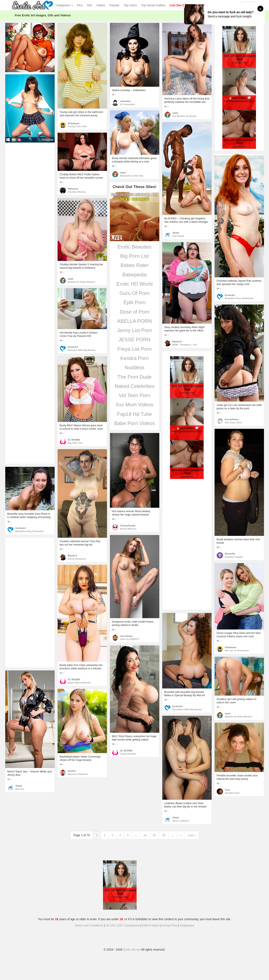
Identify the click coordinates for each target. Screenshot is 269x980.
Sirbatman (74, 123)
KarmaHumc (232, 419)
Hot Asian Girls (233, 423)
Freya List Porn (135, 349)
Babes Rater (134, 265)
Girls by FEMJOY (130, 639)
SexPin (72, 771)
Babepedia (135, 275)
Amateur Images (234, 557)
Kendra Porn (135, 358)
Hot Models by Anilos (185, 116)
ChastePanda (128, 526)
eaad (175, 113)
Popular (115, 5)
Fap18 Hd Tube (134, 414)
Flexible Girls (232, 793)
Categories (64, 5)
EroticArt (230, 295)
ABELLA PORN (134, 321)
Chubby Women (77, 192)
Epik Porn (134, 302)
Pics (80, 5)
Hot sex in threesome (237, 650)
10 (145, 835)
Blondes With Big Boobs (82, 350)
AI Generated (128, 104)
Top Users (130, 5)
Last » (192, 835)
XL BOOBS (74, 440)
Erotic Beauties (134, 247)
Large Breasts (128, 754)
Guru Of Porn (135, 293)
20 (154, 835)
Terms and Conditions (89, 925)
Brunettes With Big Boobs (187, 709)
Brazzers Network (78, 774)
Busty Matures (128, 529)
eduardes (125, 101)
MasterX (177, 341)
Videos (101, 5)
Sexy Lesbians (181, 821)
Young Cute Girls (78, 126)
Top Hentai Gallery (153, 5)
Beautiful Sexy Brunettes (30, 531)
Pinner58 (230, 554)
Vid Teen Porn (134, 395)
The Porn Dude (135, 377)
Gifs (89, 5)
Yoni (227, 790)
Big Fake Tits (75, 443)
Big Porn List (134, 256)
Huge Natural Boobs (79, 683)
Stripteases (187, 925)
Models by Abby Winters (82, 282)
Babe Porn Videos (134, 423)
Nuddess (135, 367)
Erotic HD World (134, 284)
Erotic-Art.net (132, 950)
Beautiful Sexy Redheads (239, 298)
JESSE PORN (134, 340)
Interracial (178, 236)
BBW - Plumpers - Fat (185, 345)
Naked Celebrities (134, 386)
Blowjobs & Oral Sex (132, 176)
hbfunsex (73, 189)
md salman (126, 636)
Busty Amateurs (77, 559)
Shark (176, 233)
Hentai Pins (170, 925)
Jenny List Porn (134, 330)
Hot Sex (20, 789)
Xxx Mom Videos (134, 405)
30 (164, 835)
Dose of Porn (134, 312)
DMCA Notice (151, 925)
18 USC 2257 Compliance (123, 925)
